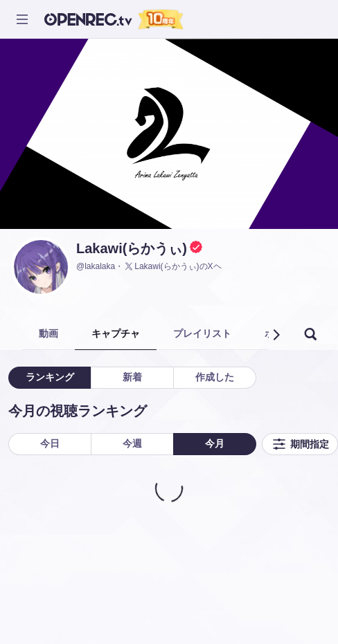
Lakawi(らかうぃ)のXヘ (172, 266)
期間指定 (300, 444)
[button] (276, 335)
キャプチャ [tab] (116, 333)
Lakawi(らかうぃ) (132, 248)
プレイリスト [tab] (202, 333)
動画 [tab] (48, 333)
